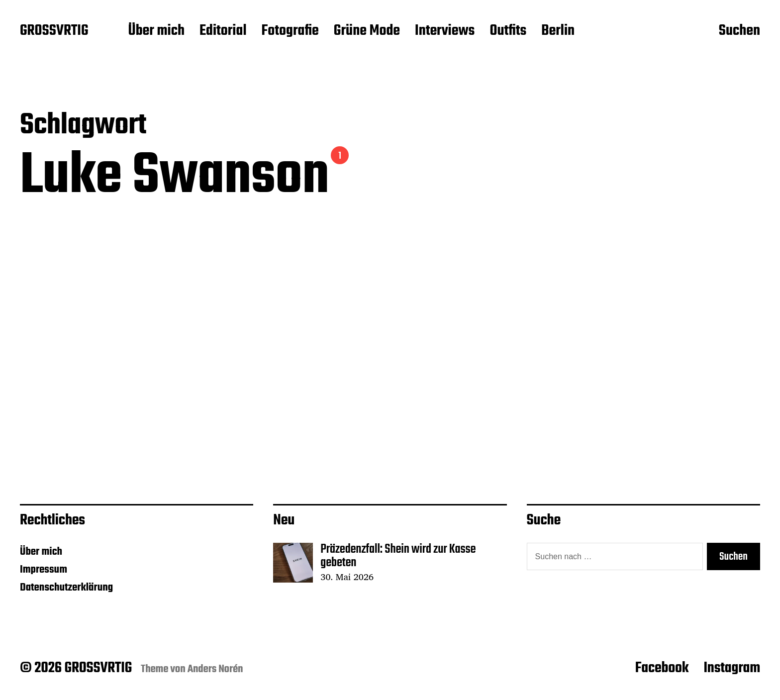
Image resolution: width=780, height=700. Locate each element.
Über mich (156, 31)
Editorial (223, 31)
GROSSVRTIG (54, 31)
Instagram (732, 668)
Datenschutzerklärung (66, 588)
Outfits (508, 31)
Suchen (739, 31)
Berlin (558, 31)
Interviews (445, 31)
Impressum (44, 570)
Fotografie (290, 31)
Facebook (662, 668)
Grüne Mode (367, 31)
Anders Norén (215, 669)
